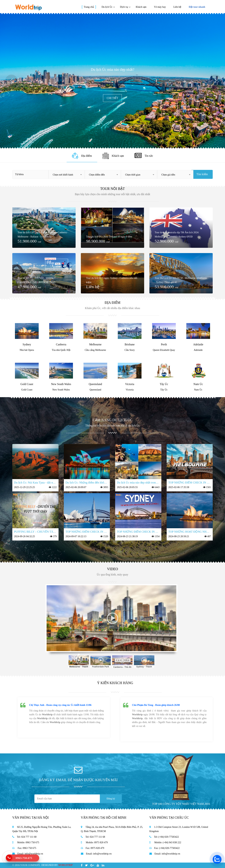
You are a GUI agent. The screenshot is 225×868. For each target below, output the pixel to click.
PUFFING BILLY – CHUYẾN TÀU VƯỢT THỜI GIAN (35, 532)
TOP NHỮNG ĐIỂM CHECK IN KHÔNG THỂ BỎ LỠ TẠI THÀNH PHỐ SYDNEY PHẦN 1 (138, 532)
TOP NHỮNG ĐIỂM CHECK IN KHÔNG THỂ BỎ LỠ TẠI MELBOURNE (190, 483)
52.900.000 (166, 241)
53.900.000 (166, 287)
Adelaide (198, 344)
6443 (157, 487)
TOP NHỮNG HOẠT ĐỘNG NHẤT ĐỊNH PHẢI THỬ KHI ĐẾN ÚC (190, 532)
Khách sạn (141, 7)
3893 (106, 487)
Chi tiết (112, 98)
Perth (164, 344)
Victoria (130, 384)
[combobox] (67, 174)
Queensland (95, 384)
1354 (157, 536)
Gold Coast (27, 384)
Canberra (61, 344)
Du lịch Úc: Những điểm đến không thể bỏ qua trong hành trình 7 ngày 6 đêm (87, 483)
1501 (208, 487)
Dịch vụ (124, 7)
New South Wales (61, 384)
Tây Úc (164, 384)
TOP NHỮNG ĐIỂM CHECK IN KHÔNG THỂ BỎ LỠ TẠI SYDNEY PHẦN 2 (87, 532)
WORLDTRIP (66, 865)
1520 (106, 536)
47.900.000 (29, 287)
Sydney (27, 344)
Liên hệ (177, 7)
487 (209, 536)
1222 (54, 487)
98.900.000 (98, 241)
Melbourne (95, 344)
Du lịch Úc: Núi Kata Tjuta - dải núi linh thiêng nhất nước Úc (35, 483)
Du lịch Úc (107, 7)
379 (55, 536)
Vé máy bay (160, 7)
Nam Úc (198, 384)
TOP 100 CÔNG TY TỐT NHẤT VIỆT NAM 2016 (181, 804)
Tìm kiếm (202, 174)
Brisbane (130, 344)
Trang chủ (89, 7)
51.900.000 (29, 241)
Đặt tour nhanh (197, 7)
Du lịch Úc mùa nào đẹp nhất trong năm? (138, 483)
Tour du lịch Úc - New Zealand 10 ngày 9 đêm (109, 237)
